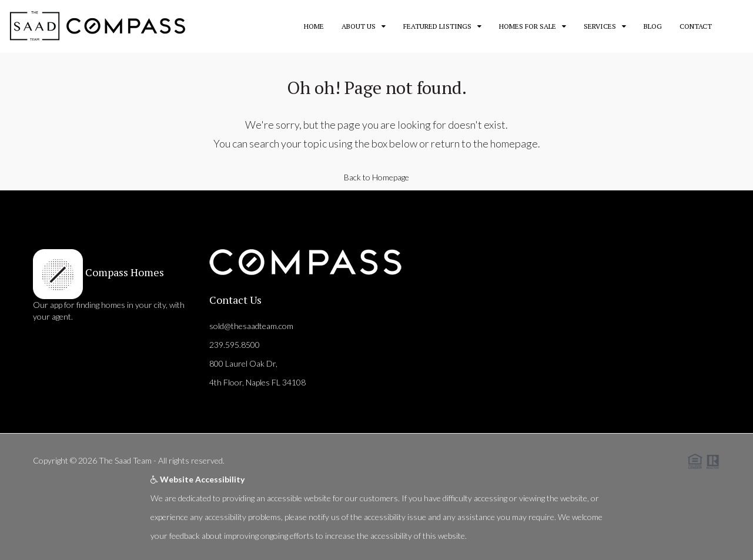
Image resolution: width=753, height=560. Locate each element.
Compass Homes (123, 272)
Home (314, 26)
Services (600, 26)
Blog (653, 26)
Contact (696, 26)
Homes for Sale (528, 26)
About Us (359, 26)
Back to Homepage (376, 177)
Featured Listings (437, 26)
